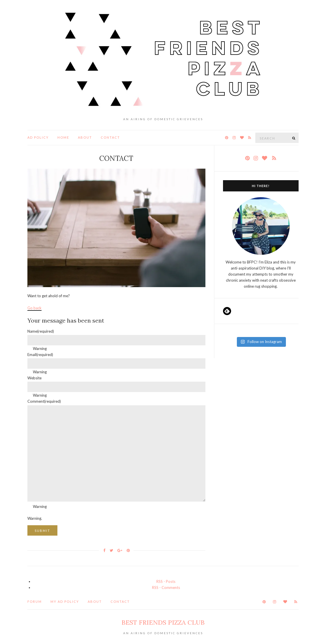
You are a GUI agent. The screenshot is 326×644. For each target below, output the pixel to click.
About (85, 137)
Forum (35, 601)
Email (40, 355)
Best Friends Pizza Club (163, 622)
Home (63, 137)
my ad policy (65, 601)
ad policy (38, 137)
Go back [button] (34, 308)
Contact (110, 137)
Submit (42, 531)
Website (34, 378)
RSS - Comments (166, 587)
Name (41, 331)
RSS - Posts (166, 581)
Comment (44, 401)
